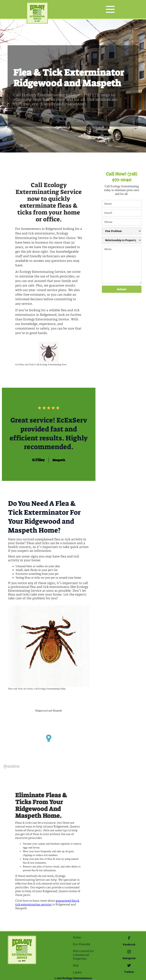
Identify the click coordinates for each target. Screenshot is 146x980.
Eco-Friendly (82, 944)
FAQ (76, 966)
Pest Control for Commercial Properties (83, 955)
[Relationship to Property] (122, 240)
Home (77, 938)
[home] (37, 9)
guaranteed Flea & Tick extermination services (47, 903)
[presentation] (117, 307)
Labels (77, 973)
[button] (110, 9)
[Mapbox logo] (11, 766)
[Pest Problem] (122, 231)
